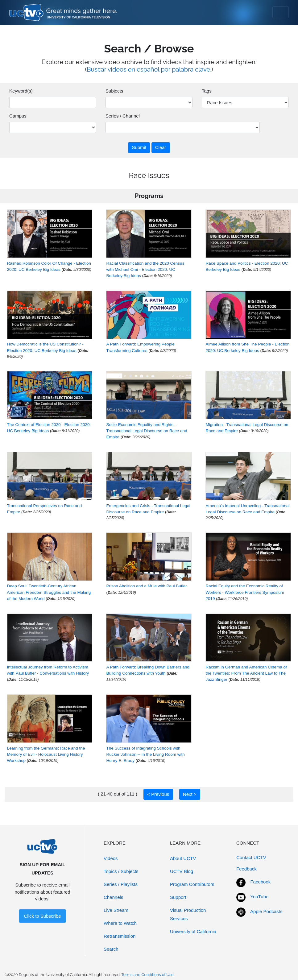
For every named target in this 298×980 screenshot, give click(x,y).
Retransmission (120, 936)
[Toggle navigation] (281, 12)
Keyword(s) (21, 91)
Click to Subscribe (42, 916)
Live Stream (116, 910)
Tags (207, 91)
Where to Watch (120, 923)
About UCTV (183, 858)
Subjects (114, 91)
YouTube (259, 897)
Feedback (246, 869)
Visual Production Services (188, 914)
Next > (190, 794)
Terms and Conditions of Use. (148, 975)
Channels (113, 897)
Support (178, 897)
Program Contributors (192, 884)
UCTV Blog (182, 871)
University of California (193, 931)
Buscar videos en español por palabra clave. (149, 69)
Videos (111, 858)
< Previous (158, 794)
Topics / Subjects (121, 871)
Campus (18, 116)
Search (111, 949)
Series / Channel (123, 116)
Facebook (260, 882)
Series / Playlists (121, 884)
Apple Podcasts (266, 911)
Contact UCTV (251, 857)
